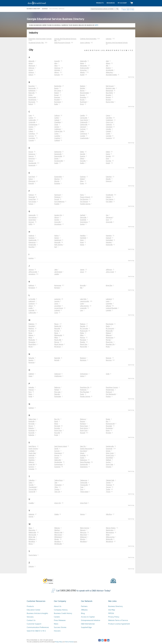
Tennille (31, 485)
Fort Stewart (84, 202)
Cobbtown (58, 129)
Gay (107, 215)
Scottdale (32, 451)
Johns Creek (110, 272)
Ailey (56, 63)
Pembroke (83, 390)
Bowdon (109, 95)
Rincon (31, 426)
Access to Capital (88, 617)
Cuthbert (57, 141)
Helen (82, 240)
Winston (83, 539)
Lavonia (57, 301)
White (108, 535)
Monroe (82, 338)
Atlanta (82, 73)
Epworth (31, 184)
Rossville (57, 433)
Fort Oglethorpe (59, 202)
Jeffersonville (33, 272)
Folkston (109, 197)
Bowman (57, 97)
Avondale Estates (111, 75)
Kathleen (31, 286)
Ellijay (82, 181)
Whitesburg (58, 537)
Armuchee (83, 70)
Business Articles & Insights (37, 613)
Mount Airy (109, 342)
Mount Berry (32, 344)
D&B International (88, 624)
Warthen (57, 530)
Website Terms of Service (118, 620)
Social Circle (110, 455)
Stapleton (32, 460)
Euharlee (57, 184)
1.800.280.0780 (68, 591)
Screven (57, 451)
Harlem (57, 238)
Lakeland (109, 299)
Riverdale (109, 426)
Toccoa (108, 487)
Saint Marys (32, 446)
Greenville (109, 222)
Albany (108, 63)
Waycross (83, 533)
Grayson (31, 222)
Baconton (32, 86)
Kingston (57, 288)
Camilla (82, 116)
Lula (81, 310)
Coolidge (57, 136)
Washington (110, 530)
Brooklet (57, 100)
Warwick (83, 530)
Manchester (110, 324)
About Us (58, 606)
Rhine (56, 424)
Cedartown (109, 120)
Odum (30, 376)
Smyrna (57, 455)
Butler (56, 104)
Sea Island (83, 451)
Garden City (58, 215)
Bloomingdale (84, 93)
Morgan (108, 340)
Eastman (83, 177)
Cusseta (31, 141)
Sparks (57, 458)
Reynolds (32, 424)
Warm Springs (85, 528)
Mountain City (110, 344)
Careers (57, 617)
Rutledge (31, 435)
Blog (83, 613)
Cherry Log (109, 122)
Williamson (32, 539)
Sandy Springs (33, 449)
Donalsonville (59, 161)
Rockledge (109, 428)
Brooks (82, 100)
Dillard (82, 159)
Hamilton (83, 236)
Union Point (84, 503)
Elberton (57, 179)
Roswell (83, 433)
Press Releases (60, 620)
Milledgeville (58, 335)
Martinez (31, 329)
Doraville (83, 161)
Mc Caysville (84, 329)
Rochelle (57, 428)
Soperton (31, 458)
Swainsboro (84, 467)
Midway (31, 335)
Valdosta (31, 514)
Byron (82, 104)
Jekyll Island (58, 272)
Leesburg (32, 304)
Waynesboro (110, 533)
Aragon (31, 70)
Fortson (31, 204)
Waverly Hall (58, 533)
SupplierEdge (86, 627)
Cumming (109, 138)
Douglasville (32, 163)
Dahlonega (58, 152)
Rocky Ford (84, 431)
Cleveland (109, 127)
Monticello (32, 340)
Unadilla (31, 503)
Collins (82, 131)
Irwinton (31, 258)
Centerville (32, 122)
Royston (109, 433)
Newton (31, 360)
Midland (108, 333)
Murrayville (84, 347)
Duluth (108, 163)
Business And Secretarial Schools (117, 43)
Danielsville (58, 154)
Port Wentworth (111, 394)
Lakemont (32, 301)
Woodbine (32, 542)
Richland (83, 424)
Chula (56, 125)
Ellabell (82, 179)
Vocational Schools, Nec (36, 43)
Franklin (57, 204)
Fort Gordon (32, 202)
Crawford (57, 138)
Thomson (109, 485)
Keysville (83, 286)
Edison (31, 179)
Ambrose (31, 68)
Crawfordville (84, 138)
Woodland (83, 542)
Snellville (83, 455)
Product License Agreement (119, 624)
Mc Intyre (31, 331)
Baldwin (83, 86)
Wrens (31, 544)
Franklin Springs (85, 204)
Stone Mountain (85, 462)
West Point (83, 535)
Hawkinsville (32, 240)
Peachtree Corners (112, 388)
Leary (108, 301)
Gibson (57, 218)
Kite (81, 288)
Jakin (56, 270)
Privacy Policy (114, 617)
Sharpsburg (58, 453)
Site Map (112, 610)
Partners (84, 606)
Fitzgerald (32, 197)
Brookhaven (32, 100)
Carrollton (109, 118)
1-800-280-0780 (128, 10)
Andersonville (84, 68)
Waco (30, 528)
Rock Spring (84, 428)
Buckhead (83, 102)
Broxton (108, 100)
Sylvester (31, 469)
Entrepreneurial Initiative (91, 620)
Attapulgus (109, 73)
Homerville (109, 245)
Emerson (109, 181)
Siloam (82, 453)
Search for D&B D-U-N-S (36, 631)
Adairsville (83, 61)
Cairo (30, 116)
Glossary (30, 617)
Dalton (108, 152)
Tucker (108, 489)
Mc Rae (57, 331)
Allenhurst (32, 66)
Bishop (82, 91)
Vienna (82, 514)
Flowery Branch (85, 197)
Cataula (57, 120)
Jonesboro (32, 274)
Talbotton (32, 480)
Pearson (31, 390)
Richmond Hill (110, 424)
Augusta (57, 75)
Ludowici (57, 310)
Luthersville (32, 313)
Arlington (57, 70)
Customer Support (34, 624)
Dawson (31, 156)
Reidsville (32, 422)
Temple (108, 483)
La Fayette (32, 299)
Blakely (57, 93)
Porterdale (58, 397)
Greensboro (84, 222)
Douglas (109, 161)
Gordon (57, 220)
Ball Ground (110, 86)
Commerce (84, 134)
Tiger (82, 487)
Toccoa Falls (33, 489)
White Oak (32, 537)
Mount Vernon (59, 344)
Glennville (83, 218)
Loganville (83, 308)
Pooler (82, 394)
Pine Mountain (85, 392)
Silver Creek (110, 453)
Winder (57, 539)
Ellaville (108, 179)
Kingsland (32, 288)
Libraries (109, 39)
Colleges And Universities (88, 39)
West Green (58, 535)
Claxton (31, 127)
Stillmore (31, 462)
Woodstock (109, 542)
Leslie (82, 304)
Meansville (109, 331)
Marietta (83, 326)
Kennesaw (58, 286)
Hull (56, 247)
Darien (108, 154)
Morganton (32, 342)
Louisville (31, 310)
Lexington (109, 304)
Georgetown (33, 218)
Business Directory (115, 606)
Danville (83, 154)
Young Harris (33, 555)
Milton (56, 338)
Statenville (58, 460)
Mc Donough (110, 329)
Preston (108, 397)
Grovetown (58, 224)
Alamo (82, 63)
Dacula (31, 152)
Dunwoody (32, 165)
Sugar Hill (32, 465)
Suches (108, 462)
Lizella (31, 308)
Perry (30, 392)
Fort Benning (84, 199)
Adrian (31, 63)
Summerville (84, 465)
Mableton (31, 324)
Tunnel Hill (32, 492)
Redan (108, 419)
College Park (58, 131)
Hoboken (109, 242)
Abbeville (31, 61)
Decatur (108, 156)
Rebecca (83, 419)
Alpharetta (83, 66)
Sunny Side (110, 465)
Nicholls (57, 360)
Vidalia (57, 514)
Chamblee (58, 122)
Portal (30, 397)
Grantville (83, 220)
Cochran (83, 129)
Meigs (30, 333)
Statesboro (84, 460)
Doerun (31, 161)
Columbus (32, 134)
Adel (107, 61)
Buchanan (58, 102)
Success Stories (60, 627)
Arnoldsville (110, 70)
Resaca (82, 422)
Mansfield (32, 326)
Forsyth (57, 199)
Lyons (56, 313)
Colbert (31, 131)
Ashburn (31, 73)
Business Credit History (63, 613)
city (97, 25)
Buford (31, 104)
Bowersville (32, 97)
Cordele (83, 136)
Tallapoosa (84, 480)
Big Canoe (58, 91)
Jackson (31, 270)
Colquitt (108, 131)
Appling (108, 68)
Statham (109, 460)
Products (30, 606)
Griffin (30, 224)
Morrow (57, 342)
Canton (31, 118)
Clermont (83, 127)
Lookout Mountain (112, 308)
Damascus (32, 154)
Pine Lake (57, 392)
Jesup (82, 272)
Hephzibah (109, 240)
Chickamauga (33, 125)
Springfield (109, 458)
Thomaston (58, 485)
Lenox (56, 304)
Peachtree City (85, 388)
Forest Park (32, 199)
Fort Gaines (110, 199)
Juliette (57, 274)
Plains (30, 394)
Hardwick (32, 238)
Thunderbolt (32, 487)
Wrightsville (58, 544)
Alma (56, 66)
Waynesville (32, 535)
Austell (82, 75)
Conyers (31, 136)
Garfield (83, 215)
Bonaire (83, 95)
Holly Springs (59, 245)
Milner (30, 338)
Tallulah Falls (110, 480)
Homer (82, 245)
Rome (108, 431)
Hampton (109, 236)
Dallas (82, 152)
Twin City (57, 492)
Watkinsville (32, 533)
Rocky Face (58, 431)
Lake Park (83, 299)
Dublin (56, 163)
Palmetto (31, 388)
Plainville (57, 394)
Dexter (56, 159)
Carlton (57, 118)
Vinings (31, 517)
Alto (107, 66)
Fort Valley (109, 202)
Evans (82, 184)
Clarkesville (84, 125)
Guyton (82, 224)
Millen (82, 335)
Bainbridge (58, 86)
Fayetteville (110, 195)
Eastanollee (58, 177)
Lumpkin (109, 310)
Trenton (57, 489)
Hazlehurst (58, 240)
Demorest (32, 159)
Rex (107, 422)
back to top (131, 77)
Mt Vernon (58, 347)
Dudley (82, 163)
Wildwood (83, 537)
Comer (56, 134)
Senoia (108, 451)
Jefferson (109, 270)
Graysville (57, 222)
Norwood (31, 363)
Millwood (109, 335)
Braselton (83, 97)
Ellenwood (32, 181)
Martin (108, 326)
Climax (31, 129)
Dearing (83, 156)
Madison (83, 324)
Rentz (56, 422)
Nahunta (31, 358)
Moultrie (83, 342)
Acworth (57, 61)
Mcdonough (84, 331)
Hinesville (57, 242)
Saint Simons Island (61, 446)
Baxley (57, 88)
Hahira (56, 236)
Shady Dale (32, 453)
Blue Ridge (109, 93)
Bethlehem (32, 91)
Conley (108, 134)
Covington (32, 138)
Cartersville (32, 120)
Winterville (109, 539)
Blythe (31, 95)
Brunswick (32, 102)
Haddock (31, 236)
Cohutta (108, 129)
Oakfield (31, 374)
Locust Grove (59, 308)
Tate (56, 483)
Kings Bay (109, 286)
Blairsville (32, 93)
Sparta (82, 458)
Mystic (108, 347)
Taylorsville (84, 483)
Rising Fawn (84, 426)
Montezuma (110, 338)
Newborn (83, 358)
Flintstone (57, 197)
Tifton (56, 487)
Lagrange (57, 299)
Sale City (83, 446)
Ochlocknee (84, 374)
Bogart (57, 95)
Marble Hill (58, 326)
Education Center (34, 610)
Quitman (31, 408)
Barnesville (32, 88)
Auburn (31, 75)
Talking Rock (58, 480)
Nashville (57, 358)
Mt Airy (31, 347)
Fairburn (31, 195)
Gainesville (32, 215)
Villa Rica (109, 514)
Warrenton (32, 530)
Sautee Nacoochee (86, 449)
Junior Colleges (85, 43)
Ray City (57, 419)
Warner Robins (111, 528)
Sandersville (110, 446)
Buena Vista (110, 102)
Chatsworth (84, 122)
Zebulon (31, 567)
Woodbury (58, 542)
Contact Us (31, 620)
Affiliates (84, 610)
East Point (32, 177)
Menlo (56, 333)
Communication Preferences (38, 627)
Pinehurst (109, 392)
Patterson (57, 388)
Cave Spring (84, 120)
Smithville (32, 455)
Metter (82, 333)
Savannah (109, 449)
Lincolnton (58, 306)
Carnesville (84, 118)
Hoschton (32, 247)
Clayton (57, 127)
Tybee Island (84, 492)
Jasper (82, 270)
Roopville (31, 433)
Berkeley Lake (110, 88)
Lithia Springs (84, 306)
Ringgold (57, 426)
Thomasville (84, 485)
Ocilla (108, 374)
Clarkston (109, 125)
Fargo (82, 195)
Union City (58, 503)
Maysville (57, 329)
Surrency (31, 467)
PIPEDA (111, 613)
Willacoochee (110, 537)
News (56, 624)
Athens (57, 73)
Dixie (107, 159)
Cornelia (109, 136)
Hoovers (57, 631)
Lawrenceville (85, 301)
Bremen (108, 97)
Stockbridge (58, 462)
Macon (56, 324)
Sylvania (109, 467)
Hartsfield (83, 238)
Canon (108, 116)
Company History (61, 610)
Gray (107, 220)
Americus (57, 68)
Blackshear (110, 91)
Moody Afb (58, 340)
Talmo (30, 483)
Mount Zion (84, 344)
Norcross (109, 360)
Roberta (31, 428)
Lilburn (31, 306)
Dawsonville (58, 156)
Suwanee (57, 467)
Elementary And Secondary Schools (40, 39)
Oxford (82, 376)
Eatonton (109, 177)
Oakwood (57, 374)
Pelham (57, 390)
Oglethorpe (58, 376)
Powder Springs (85, 397)
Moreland (83, 340)
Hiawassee (32, 242)
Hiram (82, 242)
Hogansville (32, 245)
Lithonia (108, 306)
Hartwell (109, 238)
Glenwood (109, 218)
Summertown (59, 465)
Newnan (109, 358)
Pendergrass (110, 390)
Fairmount (58, 195)
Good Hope (32, 220)
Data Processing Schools (62, 43)
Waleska (57, 528)
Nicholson (83, 360)
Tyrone (108, 492)
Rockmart (32, 431)
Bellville (82, 88)
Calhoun (57, 116)
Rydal (56, 435)
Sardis (56, 449)
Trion (82, 489)
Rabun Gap (32, 419)
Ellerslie (57, 181)
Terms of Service (69, 642)
